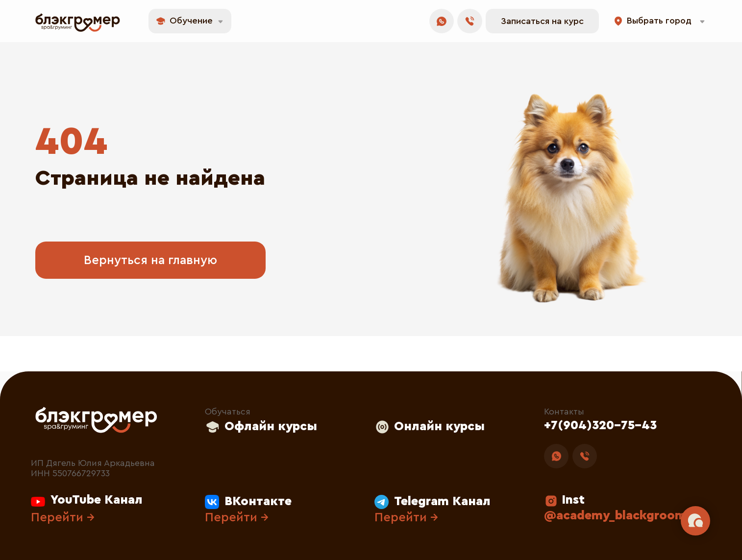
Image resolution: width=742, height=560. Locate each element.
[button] (542, 21)
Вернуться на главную (150, 260)
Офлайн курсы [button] (271, 426)
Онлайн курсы (439, 426)
